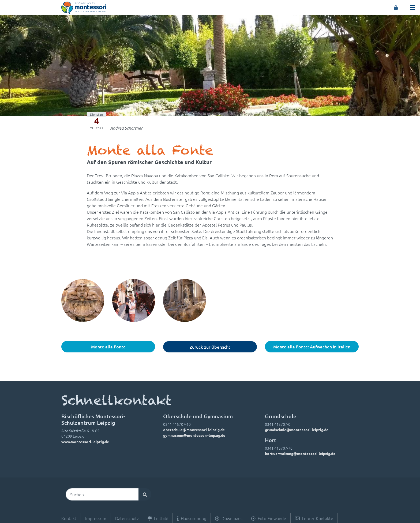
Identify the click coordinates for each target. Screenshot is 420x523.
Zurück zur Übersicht (210, 347)
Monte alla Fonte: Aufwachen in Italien (312, 347)
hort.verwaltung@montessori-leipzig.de (300, 453)
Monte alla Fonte (108, 347)
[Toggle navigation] (412, 7)
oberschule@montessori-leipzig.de (194, 430)
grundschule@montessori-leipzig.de (297, 430)
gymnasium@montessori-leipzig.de (194, 435)
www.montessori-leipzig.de (85, 442)
